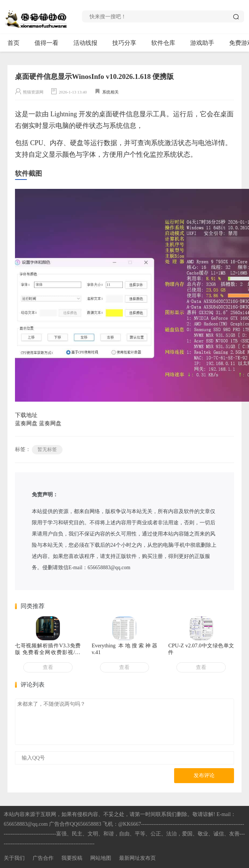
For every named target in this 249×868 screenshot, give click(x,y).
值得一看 (50, 43)
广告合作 (43, 858)
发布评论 (204, 775)
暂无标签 (47, 449)
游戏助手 (205, 43)
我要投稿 (72, 858)
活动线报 (89, 43)
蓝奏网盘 (26, 423)
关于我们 (14, 858)
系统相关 (110, 92)
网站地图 (101, 858)
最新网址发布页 (137, 858)
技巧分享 (127, 43)
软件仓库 (166, 43)
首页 (13, 43)
